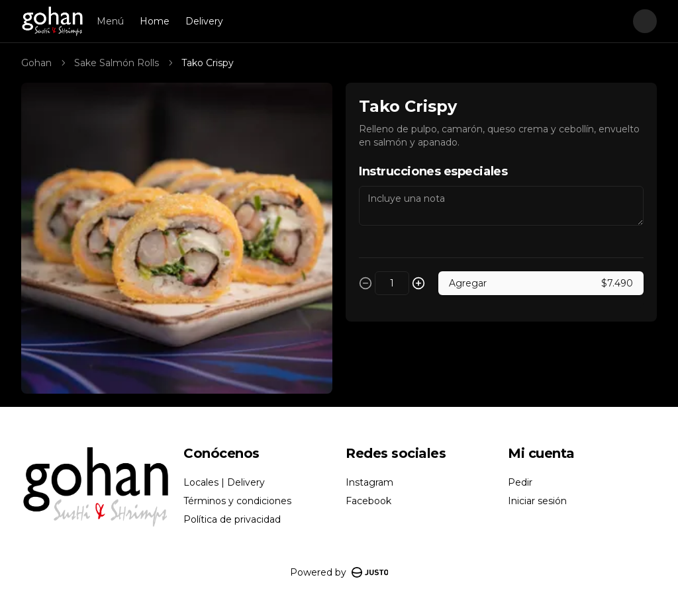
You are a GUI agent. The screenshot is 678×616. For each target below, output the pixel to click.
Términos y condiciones (237, 501)
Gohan (36, 63)
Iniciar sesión (537, 501)
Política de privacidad (232, 519)
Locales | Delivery (224, 482)
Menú (110, 21)
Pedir (520, 482)
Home (155, 21)
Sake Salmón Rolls (117, 63)
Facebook (368, 501)
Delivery (204, 21)
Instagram (369, 482)
